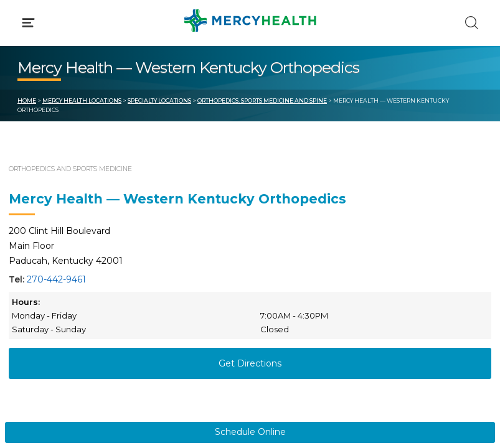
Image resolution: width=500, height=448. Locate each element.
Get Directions (250, 363)
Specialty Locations (159, 100)
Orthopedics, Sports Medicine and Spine (262, 100)
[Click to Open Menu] (28, 23)
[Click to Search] (472, 23)
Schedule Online (250, 432)
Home (27, 100)
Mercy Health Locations (82, 100)
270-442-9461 (56, 279)
